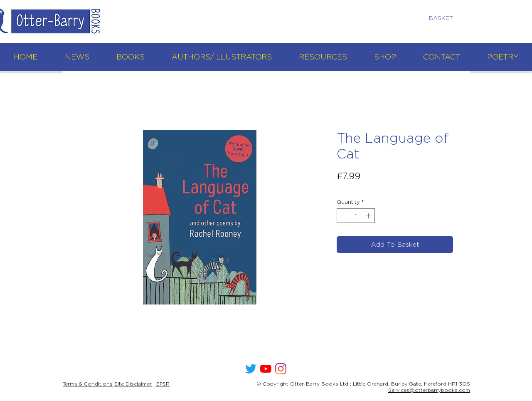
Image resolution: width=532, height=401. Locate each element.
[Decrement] (343, 216)
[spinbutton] (356, 216)
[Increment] (369, 216)
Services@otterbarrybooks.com (429, 390)
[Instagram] (281, 369)
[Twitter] (251, 369)
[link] (445, 18)
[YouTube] (266, 369)
